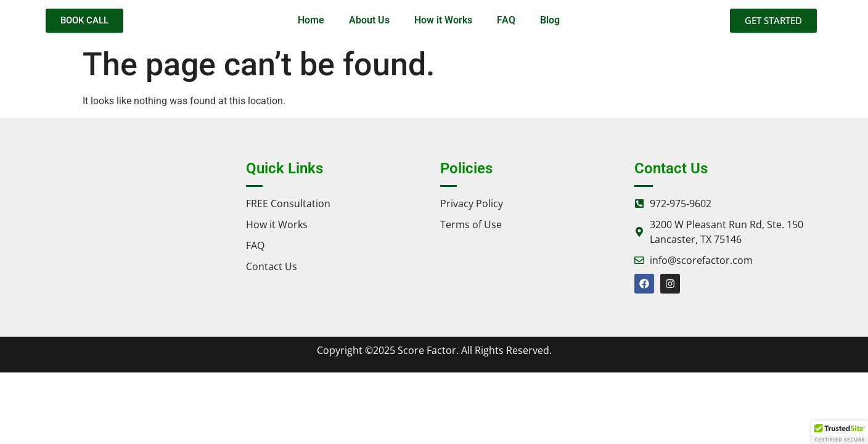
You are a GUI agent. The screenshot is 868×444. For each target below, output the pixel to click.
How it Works (443, 20)
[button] (840, 432)
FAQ (506, 20)
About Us (369, 20)
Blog (550, 20)
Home (311, 20)
